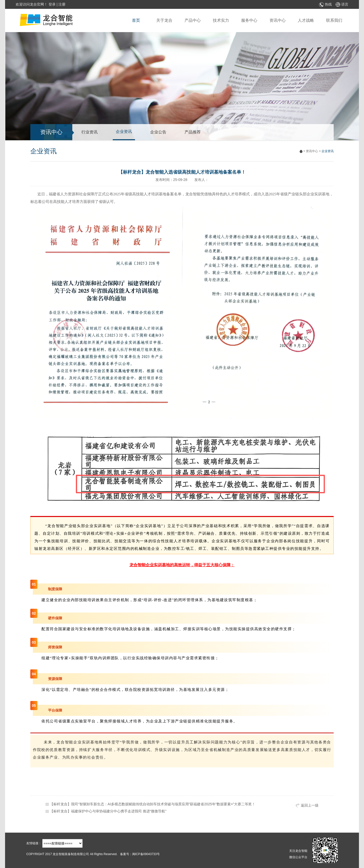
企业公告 (158, 132)
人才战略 (306, 20)
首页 (136, 20)
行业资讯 (89, 132)
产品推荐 (193, 132)
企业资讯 (124, 132)
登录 (52, 4)
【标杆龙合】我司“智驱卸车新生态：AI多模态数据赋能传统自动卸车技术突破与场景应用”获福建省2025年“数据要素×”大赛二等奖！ (153, 804)
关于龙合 (164, 20)
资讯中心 (278, 20)
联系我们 (334, 20)
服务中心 (249, 20)
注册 (62, 4)
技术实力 (221, 20)
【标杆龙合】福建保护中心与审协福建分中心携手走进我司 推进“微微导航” (108, 811)
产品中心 (193, 20)
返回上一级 (307, 806)
